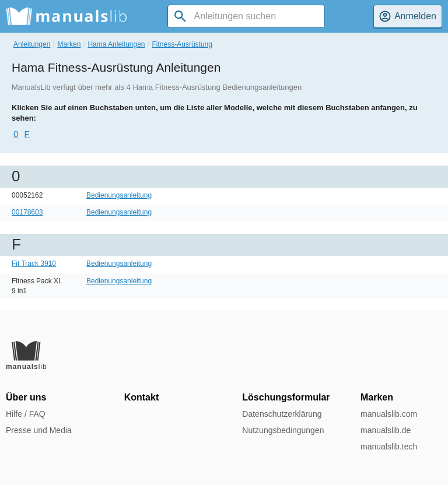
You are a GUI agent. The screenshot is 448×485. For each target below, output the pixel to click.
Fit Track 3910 (34, 263)
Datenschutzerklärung (282, 414)
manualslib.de (386, 430)
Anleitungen (32, 44)
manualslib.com (389, 414)
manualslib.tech (389, 447)
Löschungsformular (286, 397)
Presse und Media (39, 430)
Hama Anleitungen (116, 44)
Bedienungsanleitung (119, 195)
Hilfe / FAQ (26, 414)
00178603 (27, 212)
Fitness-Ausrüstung (182, 44)
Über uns (26, 397)
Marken (69, 44)
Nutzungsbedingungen (283, 430)
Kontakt (142, 397)
